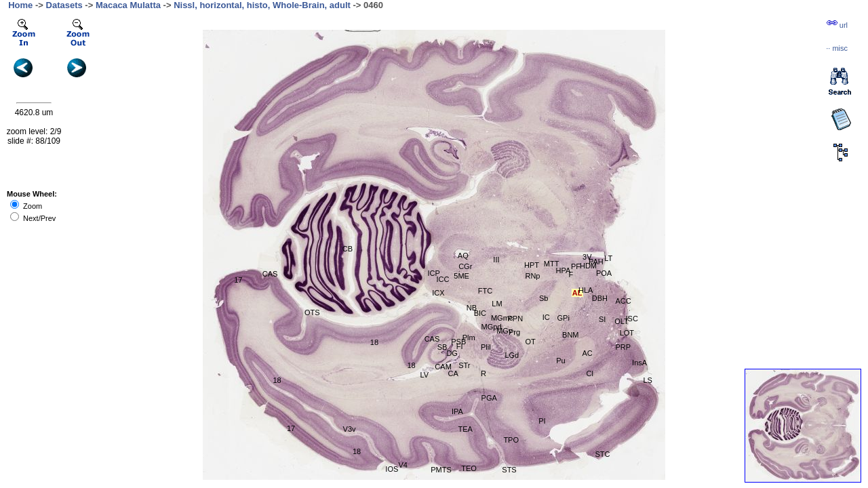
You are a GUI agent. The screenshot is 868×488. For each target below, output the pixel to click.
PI (542, 421)
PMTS (441, 470)
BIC (480, 313)
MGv (504, 331)
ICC (442, 279)
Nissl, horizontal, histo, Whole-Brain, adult (262, 5)
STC (603, 454)
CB (348, 249)
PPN (516, 319)
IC (546, 317)
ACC (624, 301)
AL (577, 293)
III (496, 260)
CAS (432, 339)
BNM (570, 335)
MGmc (502, 318)
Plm (469, 338)
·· (837, 48)
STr (464, 365)
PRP (624, 347)
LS (647, 380)
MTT (552, 264)
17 (291, 428)
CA (453, 373)
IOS (392, 469)
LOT (627, 333)
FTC (485, 291)
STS (509, 470)
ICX (438, 293)
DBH (600, 298)
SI (602, 319)
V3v (350, 429)
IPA (457, 411)
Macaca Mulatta (128, 5)
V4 (402, 465)
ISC (632, 319)
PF (576, 266)
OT (530, 342)
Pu (560, 361)
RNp (532, 276)
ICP (433, 273)
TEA (465, 429)
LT (608, 258)
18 (374, 342)
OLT (622, 321)
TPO (511, 440)
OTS (312, 312)
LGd (512, 355)
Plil (486, 347)
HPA (563, 270)
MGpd (492, 327)
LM (497, 304)
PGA (489, 398)
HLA (586, 290)
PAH (596, 262)
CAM (443, 367)
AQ (463, 256)
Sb (544, 298)
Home (20, 5)
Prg (514, 332)
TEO (469, 468)
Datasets (64, 5)
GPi (564, 318)
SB (442, 347)
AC (587, 353)
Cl (590, 373)
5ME (461, 276)
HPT (532, 265)
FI (460, 346)
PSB (458, 342)
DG (452, 353)
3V (587, 257)
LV (425, 375)
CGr (465, 266)
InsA (639, 363)
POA (604, 273)
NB (472, 308)
